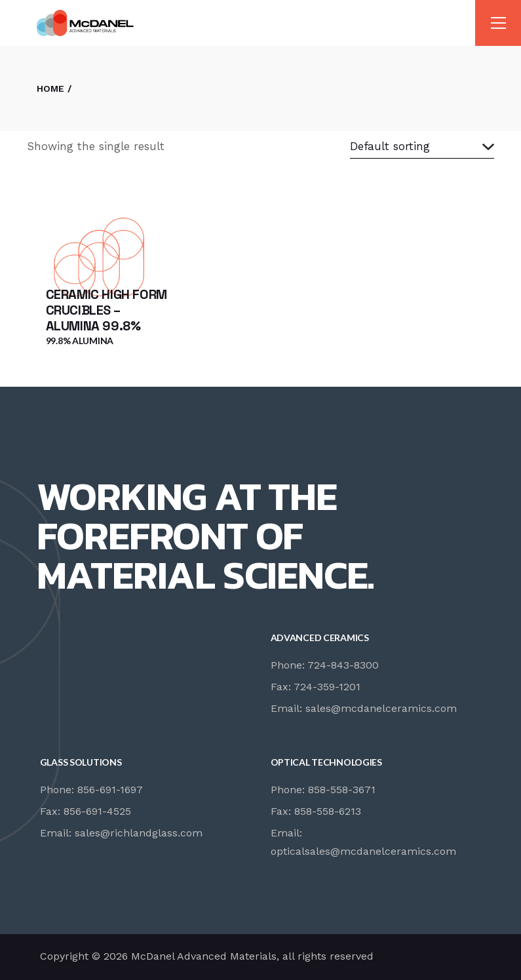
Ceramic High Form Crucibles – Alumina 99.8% (106, 310)
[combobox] (422, 147)
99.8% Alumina (80, 341)
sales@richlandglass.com (139, 833)
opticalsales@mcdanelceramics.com (363, 851)
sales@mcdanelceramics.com (381, 708)
